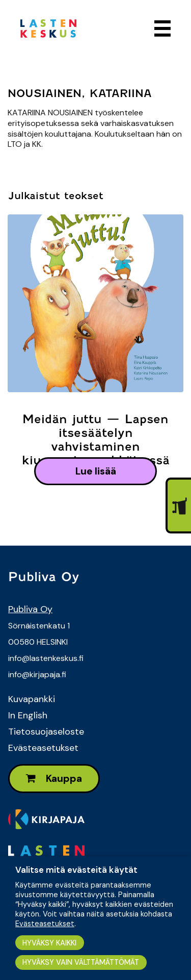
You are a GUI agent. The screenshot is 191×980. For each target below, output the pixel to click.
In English (28, 715)
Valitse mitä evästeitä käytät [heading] (76, 870)
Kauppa (54, 779)
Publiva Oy (30, 609)
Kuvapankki (32, 699)
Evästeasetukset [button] (45, 924)
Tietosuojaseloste (46, 732)
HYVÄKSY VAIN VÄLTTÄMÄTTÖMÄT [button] (81, 962)
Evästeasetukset (43, 748)
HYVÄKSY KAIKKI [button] (49, 943)
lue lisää (96, 471)
